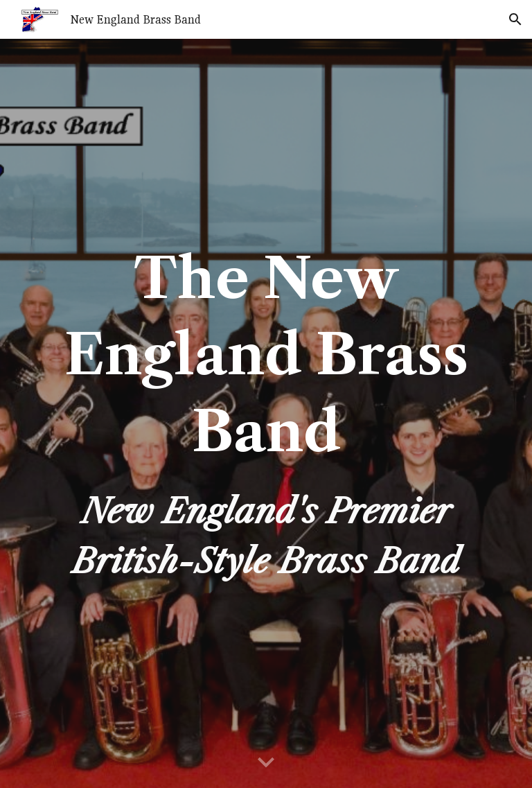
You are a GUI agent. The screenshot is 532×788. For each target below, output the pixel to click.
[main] (266, 413)
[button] (515, 19)
